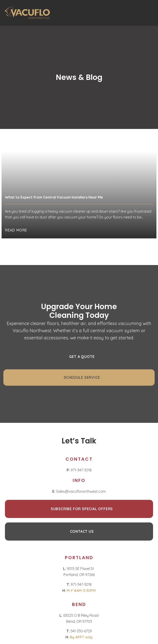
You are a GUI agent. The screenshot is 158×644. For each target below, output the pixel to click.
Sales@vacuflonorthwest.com (79, 491)
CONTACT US (82, 531)
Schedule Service (82, 377)
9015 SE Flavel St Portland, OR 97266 (79, 572)
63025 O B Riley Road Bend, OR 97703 (79, 618)
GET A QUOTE (82, 357)
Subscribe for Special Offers (82, 509)
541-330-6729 (79, 631)
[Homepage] (27, 13)
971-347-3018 (79, 470)
